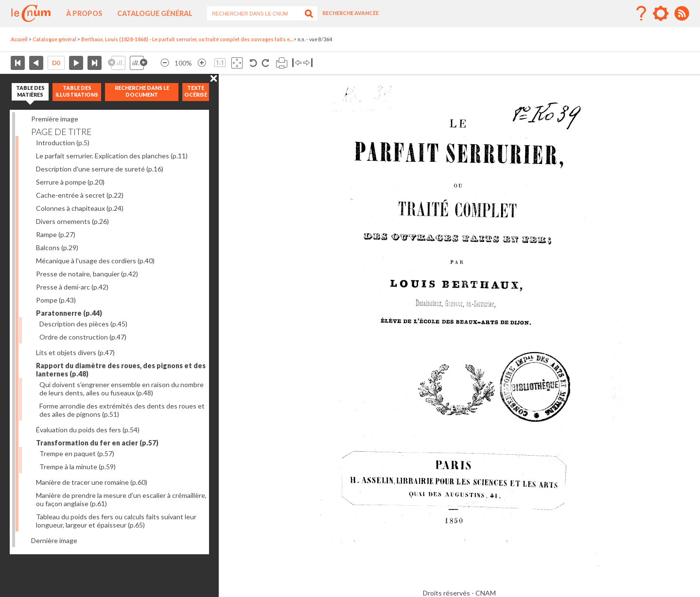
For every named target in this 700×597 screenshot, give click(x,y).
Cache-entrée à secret (80, 195)
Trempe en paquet (77, 453)
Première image (55, 119)
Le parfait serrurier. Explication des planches (112, 156)
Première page (18, 63)
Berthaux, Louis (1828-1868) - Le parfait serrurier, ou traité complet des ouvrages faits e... (187, 39)
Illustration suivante (139, 63)
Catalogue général (155, 13)
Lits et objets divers (75, 352)
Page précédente (36, 63)
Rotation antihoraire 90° (254, 63)
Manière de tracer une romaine (92, 482)
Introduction (63, 143)
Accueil (19, 39)
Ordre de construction (83, 337)
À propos (84, 13)
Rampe (56, 234)
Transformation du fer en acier (97, 443)
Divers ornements (72, 221)
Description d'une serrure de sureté (100, 169)
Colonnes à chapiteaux (80, 208)
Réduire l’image (165, 63)
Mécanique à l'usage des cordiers (95, 261)
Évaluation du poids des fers (88, 430)
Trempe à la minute (78, 467)
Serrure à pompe (70, 182)
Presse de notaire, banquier (87, 274)
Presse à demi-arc (72, 287)
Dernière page (95, 63)
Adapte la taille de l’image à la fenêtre (237, 63)
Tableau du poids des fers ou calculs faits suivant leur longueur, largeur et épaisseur (116, 521)
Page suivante (76, 63)
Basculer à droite (308, 63)
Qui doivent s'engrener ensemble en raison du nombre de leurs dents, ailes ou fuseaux (122, 389)
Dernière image (54, 540)
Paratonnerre (69, 313)
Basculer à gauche (297, 63)
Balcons (57, 247)
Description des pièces (83, 324)
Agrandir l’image (202, 63)
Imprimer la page (282, 63)
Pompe (56, 300)
